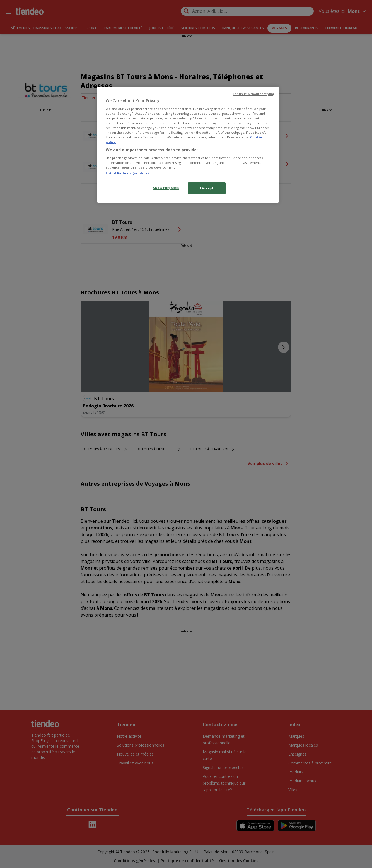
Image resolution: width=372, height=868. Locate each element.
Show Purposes (166, 188)
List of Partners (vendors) (127, 173)
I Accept (207, 188)
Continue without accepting (254, 94)
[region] (188, 145)
